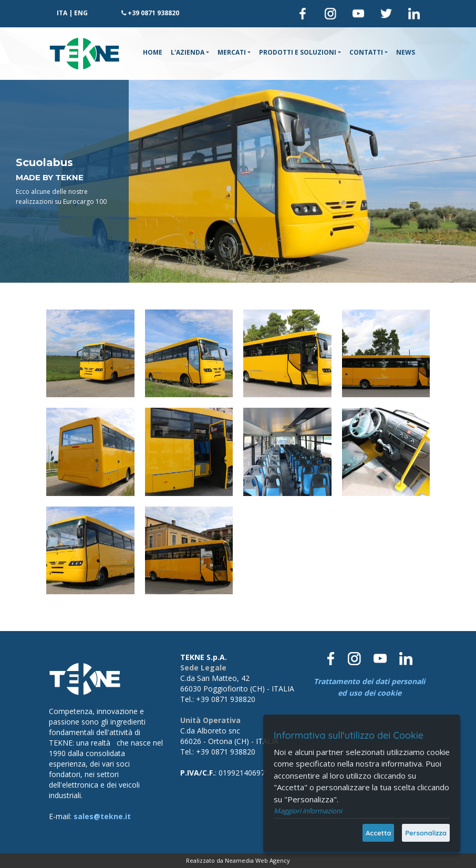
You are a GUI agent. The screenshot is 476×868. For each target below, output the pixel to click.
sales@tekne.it (102, 816)
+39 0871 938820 (153, 13)
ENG (81, 13)
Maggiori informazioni (308, 811)
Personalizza (426, 833)
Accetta (378, 833)
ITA (62, 13)
